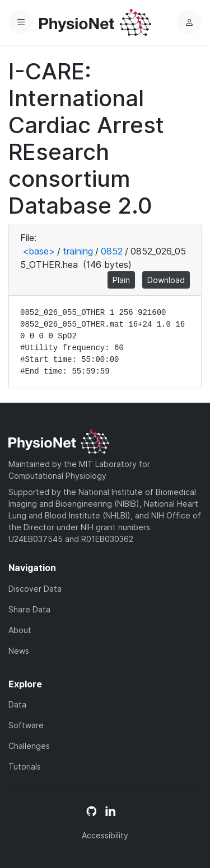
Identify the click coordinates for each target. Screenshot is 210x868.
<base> (39, 251)
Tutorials (25, 766)
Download (166, 280)
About (20, 630)
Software (26, 725)
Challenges (29, 746)
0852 (112, 251)
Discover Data (35, 589)
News (19, 651)
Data (17, 704)
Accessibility (105, 835)
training (78, 251)
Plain (121, 280)
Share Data (29, 609)
